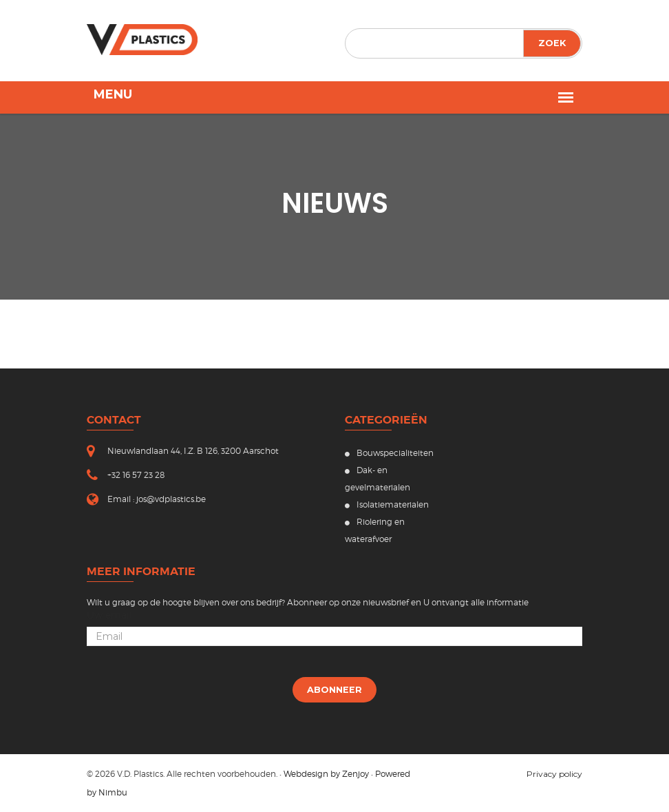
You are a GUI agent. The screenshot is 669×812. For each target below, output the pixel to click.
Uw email (109, 615)
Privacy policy (554, 774)
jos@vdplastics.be (171, 499)
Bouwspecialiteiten (389, 453)
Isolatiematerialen (387, 504)
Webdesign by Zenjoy (326, 774)
